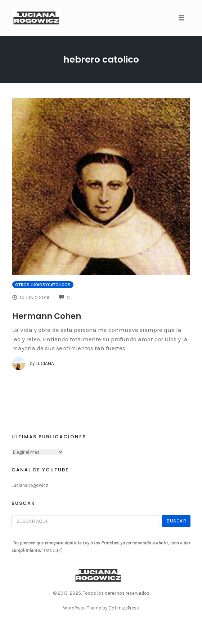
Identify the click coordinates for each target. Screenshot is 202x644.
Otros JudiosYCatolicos (43, 285)
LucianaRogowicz (30, 485)
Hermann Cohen (47, 316)
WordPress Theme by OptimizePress (101, 608)
